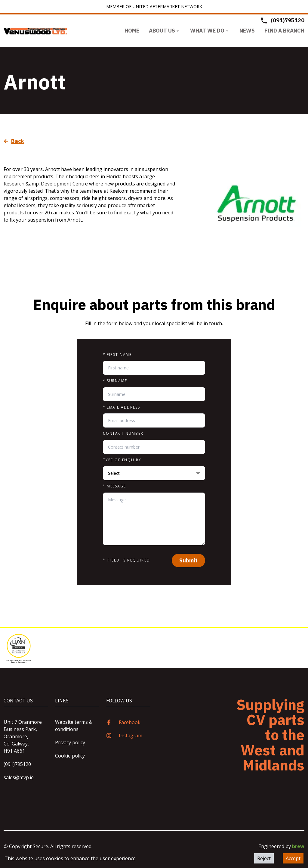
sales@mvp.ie (19, 777)
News (247, 31)
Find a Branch (284, 31)
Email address (122, 407)
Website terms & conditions (74, 726)
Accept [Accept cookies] (293, 858)
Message (114, 486)
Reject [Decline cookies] (264, 858)
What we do (210, 31)
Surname (115, 381)
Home (132, 31)
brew (298, 846)
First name (117, 355)
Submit (188, 560)
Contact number (123, 434)
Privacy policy (70, 742)
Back (14, 141)
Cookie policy (70, 756)
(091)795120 (17, 764)
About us (165, 31)
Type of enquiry (122, 460)
